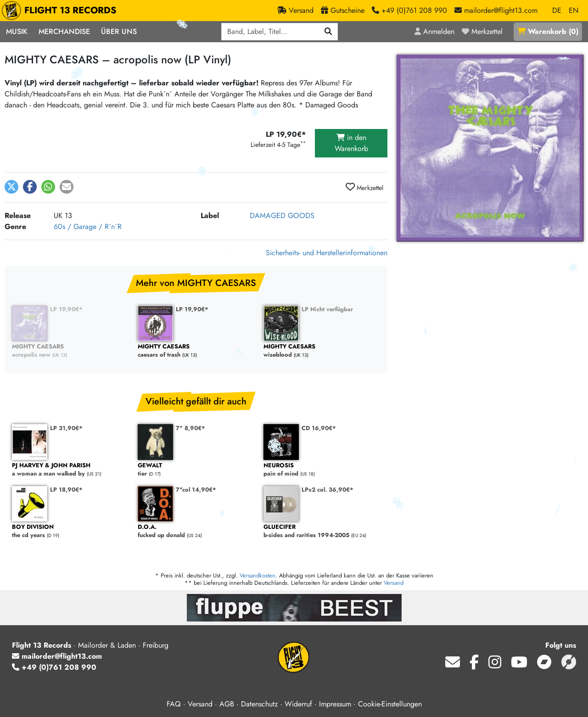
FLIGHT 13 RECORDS (61, 11)
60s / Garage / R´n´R (88, 227)
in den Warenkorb (351, 143)
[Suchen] (328, 32)
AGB (227, 704)
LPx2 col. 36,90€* (328, 490)
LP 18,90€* (66, 490)
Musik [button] (17, 31)
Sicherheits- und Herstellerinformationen (327, 253)
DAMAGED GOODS (282, 216)
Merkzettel (364, 187)
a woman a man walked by (70, 470)
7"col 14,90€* (196, 490)
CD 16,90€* (319, 428)
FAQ (174, 704)
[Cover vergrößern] (490, 148)
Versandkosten (258, 575)
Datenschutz (259, 704)
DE (557, 10)
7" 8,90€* (190, 428)
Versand (394, 583)
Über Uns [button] (119, 31)
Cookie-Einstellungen (390, 704)
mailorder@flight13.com (57, 656)
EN (574, 10)
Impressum (335, 704)
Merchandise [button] (64, 31)
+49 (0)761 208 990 (54, 667)
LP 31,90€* (66, 428)
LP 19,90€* (66, 309)
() (548, 31)
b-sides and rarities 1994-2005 (322, 531)
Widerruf (298, 704)
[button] (11, 187)
